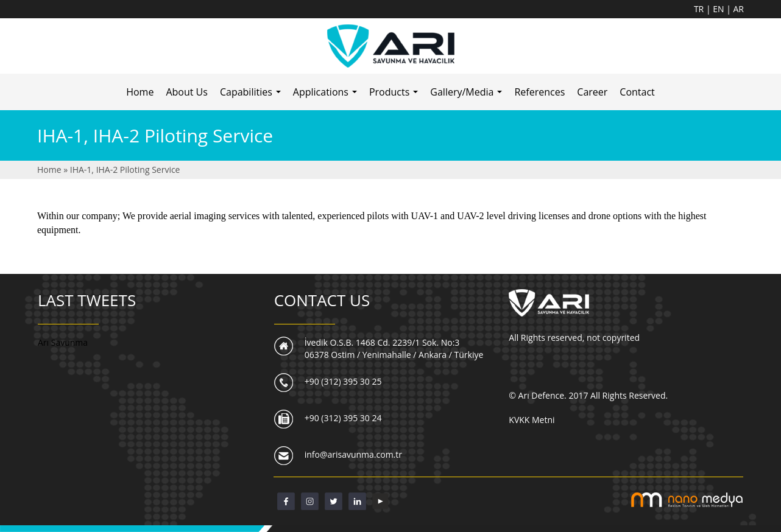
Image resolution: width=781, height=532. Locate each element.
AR (739, 9)
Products (396, 96)
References (539, 92)
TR (700, 9)
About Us (187, 92)
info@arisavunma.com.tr (353, 454)
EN (719, 9)
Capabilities (253, 96)
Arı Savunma (63, 342)
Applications (328, 96)
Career (592, 92)
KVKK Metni (532, 420)
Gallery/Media (469, 96)
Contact (637, 92)
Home (140, 92)
